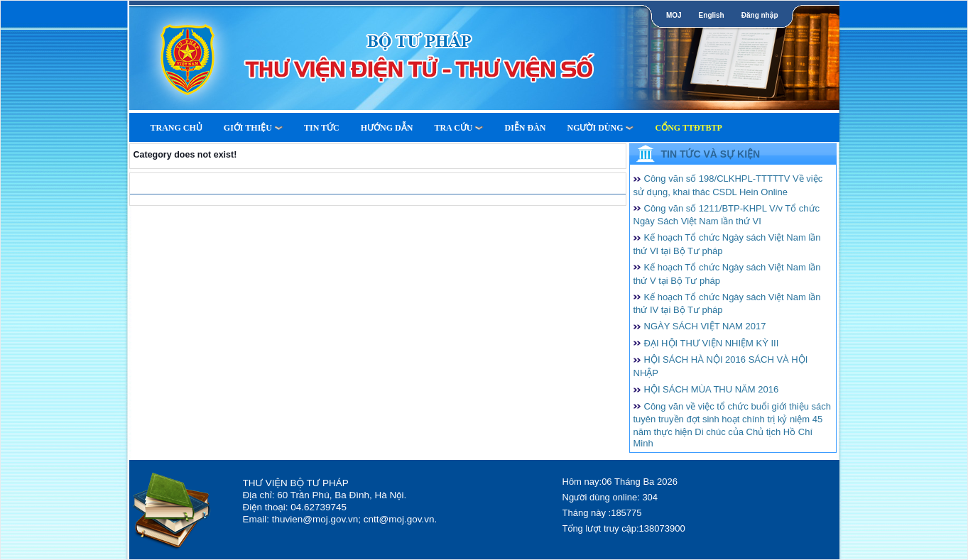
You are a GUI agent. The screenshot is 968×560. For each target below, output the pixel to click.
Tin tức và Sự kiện (711, 154)
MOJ (674, 15)
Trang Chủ (176, 128)
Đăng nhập (760, 15)
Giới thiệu (253, 128)
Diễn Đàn (525, 128)
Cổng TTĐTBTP (688, 128)
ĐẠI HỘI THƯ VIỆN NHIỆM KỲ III (712, 343)
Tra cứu (458, 128)
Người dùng (600, 128)
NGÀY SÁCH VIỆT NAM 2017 (705, 326)
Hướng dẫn (387, 128)
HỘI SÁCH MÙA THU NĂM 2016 (712, 389)
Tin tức (322, 128)
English (712, 15)
